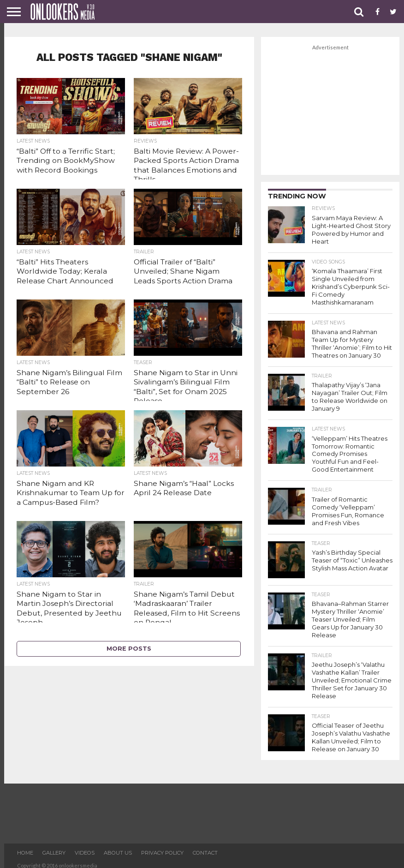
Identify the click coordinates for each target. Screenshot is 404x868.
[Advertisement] (330, 110)
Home (25, 847)
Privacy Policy (162, 847)
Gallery (54, 847)
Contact (205, 847)
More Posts (129, 649)
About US (118, 847)
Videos (85, 847)
